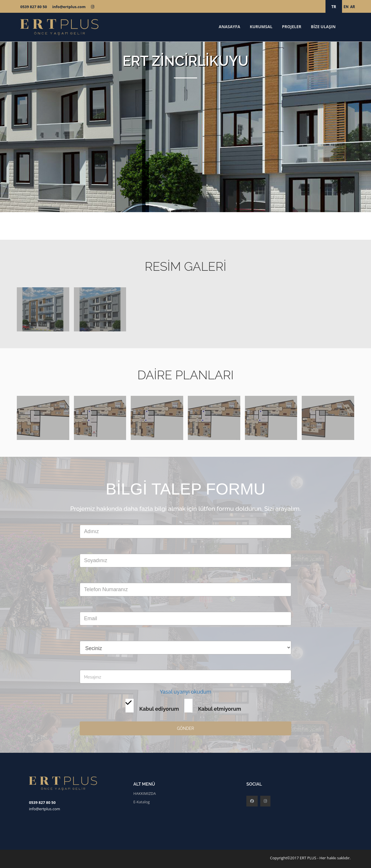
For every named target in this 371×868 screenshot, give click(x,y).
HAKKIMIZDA (145, 793)
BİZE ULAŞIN (323, 27)
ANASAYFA (229, 27)
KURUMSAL (261, 27)
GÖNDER (185, 728)
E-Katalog (142, 802)
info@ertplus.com (69, 7)
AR (353, 7)
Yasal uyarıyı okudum (185, 692)
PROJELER (292, 27)
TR (334, 7)
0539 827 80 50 (34, 7)
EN (346, 7)
